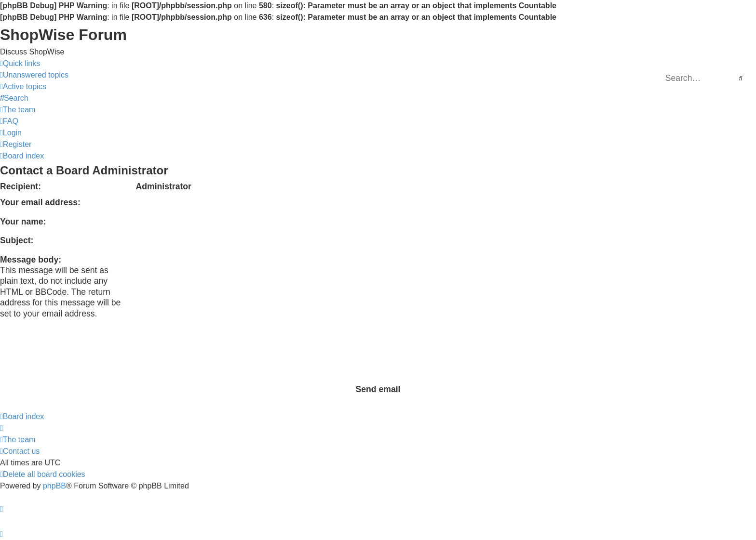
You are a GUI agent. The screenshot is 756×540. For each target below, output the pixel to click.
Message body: (31, 260)
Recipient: (20, 186)
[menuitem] (34, 75)
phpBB (54, 486)
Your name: (23, 222)
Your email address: (40, 202)
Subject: (17, 240)
